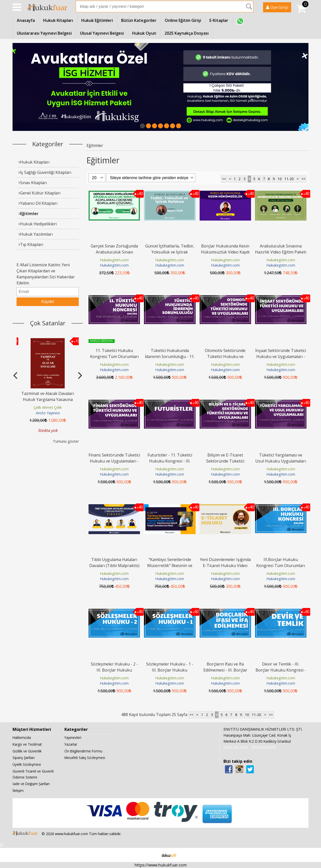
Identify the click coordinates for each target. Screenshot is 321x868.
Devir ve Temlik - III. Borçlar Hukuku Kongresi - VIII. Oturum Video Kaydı (281, 670)
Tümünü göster (66, 441)
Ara (249, 7)
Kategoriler (48, 144)
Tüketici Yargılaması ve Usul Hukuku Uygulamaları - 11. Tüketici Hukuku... (281, 461)
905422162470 (264, 747)
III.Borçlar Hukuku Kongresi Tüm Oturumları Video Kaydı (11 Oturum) (281, 566)
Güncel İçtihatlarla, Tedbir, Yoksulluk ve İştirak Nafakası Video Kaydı (170, 252)
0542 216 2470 (235, 747)
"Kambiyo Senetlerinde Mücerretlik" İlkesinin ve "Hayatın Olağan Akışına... (170, 566)
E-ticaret (153, 855)
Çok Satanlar (48, 323)
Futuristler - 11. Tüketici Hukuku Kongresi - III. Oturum (170, 461)
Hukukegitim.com (114, 260)
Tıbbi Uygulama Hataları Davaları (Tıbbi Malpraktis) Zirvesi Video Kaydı (114, 566)
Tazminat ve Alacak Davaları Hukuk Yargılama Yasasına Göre (48, 399)
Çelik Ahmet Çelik (48, 407)
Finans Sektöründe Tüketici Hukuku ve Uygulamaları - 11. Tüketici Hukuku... (114, 461)
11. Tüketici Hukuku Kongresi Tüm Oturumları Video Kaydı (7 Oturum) (114, 356)
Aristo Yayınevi (48, 413)
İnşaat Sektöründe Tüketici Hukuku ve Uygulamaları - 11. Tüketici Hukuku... (281, 356)
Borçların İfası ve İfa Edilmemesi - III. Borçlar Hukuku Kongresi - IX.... (225, 670)
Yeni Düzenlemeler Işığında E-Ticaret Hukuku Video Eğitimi (225, 566)
